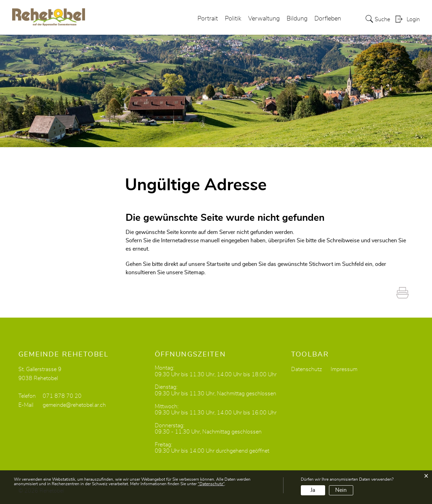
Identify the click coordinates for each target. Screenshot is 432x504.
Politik (233, 19)
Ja (313, 490)
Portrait (208, 19)
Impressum (344, 369)
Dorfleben (328, 19)
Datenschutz (307, 369)
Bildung (297, 19)
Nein (341, 490)
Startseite (218, 264)
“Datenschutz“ (211, 484)
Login (413, 19)
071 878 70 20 (62, 396)
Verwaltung (264, 19)
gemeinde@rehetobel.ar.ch (74, 405)
